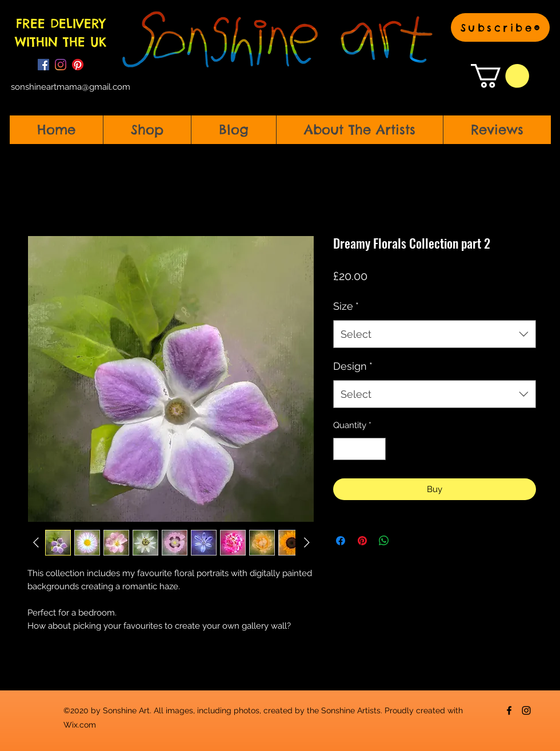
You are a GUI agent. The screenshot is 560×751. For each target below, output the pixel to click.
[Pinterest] (78, 65)
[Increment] (377, 449)
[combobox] (435, 334)
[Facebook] (43, 65)
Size (346, 306)
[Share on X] (406, 541)
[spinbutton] (360, 449)
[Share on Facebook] (341, 541)
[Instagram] (61, 65)
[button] (500, 27)
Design (353, 366)
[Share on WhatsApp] (384, 541)
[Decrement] (343, 449)
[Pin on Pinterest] (362, 541)
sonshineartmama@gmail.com (71, 87)
